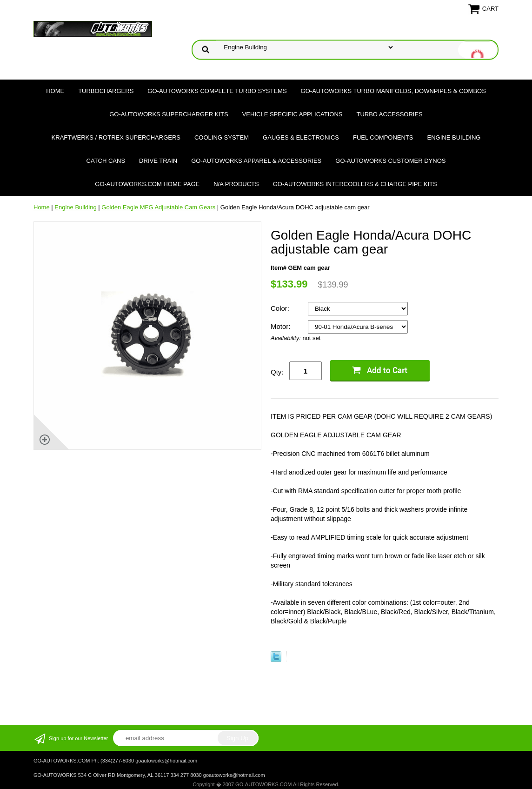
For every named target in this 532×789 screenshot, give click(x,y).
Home (55, 91)
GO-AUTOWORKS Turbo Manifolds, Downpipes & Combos (393, 91)
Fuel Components (383, 137)
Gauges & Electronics (301, 137)
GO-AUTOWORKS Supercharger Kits (169, 114)
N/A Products (236, 184)
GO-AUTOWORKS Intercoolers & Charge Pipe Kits (355, 184)
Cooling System (222, 137)
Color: (281, 308)
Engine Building (454, 137)
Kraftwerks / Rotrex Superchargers (116, 137)
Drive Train (158, 161)
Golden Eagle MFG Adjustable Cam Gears (158, 207)
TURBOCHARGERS (106, 91)
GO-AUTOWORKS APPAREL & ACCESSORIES (256, 161)
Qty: (277, 372)
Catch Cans (106, 161)
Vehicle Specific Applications (293, 114)
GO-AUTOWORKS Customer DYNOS (390, 161)
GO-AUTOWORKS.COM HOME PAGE (147, 184)
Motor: (282, 326)
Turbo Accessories (389, 114)
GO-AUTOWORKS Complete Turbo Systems (217, 91)
